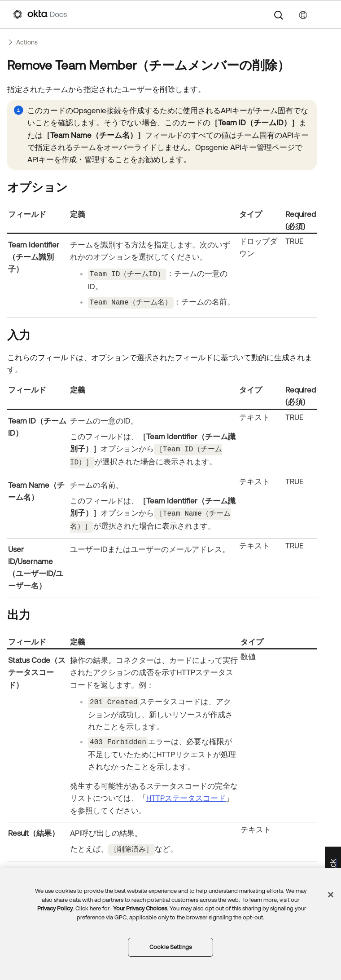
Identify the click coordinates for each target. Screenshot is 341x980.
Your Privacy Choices (140, 908)
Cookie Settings (170, 947)
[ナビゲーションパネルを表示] (324, 14)
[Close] (331, 895)
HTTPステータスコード (186, 792)
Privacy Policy (55, 908)
